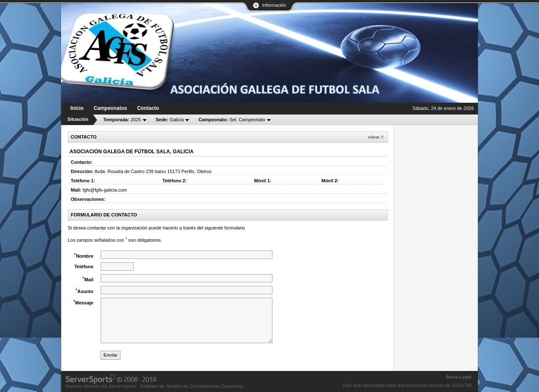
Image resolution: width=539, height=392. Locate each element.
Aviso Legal (459, 377)
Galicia (170, 120)
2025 (122, 120)
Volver (374, 137)
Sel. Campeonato (232, 120)
